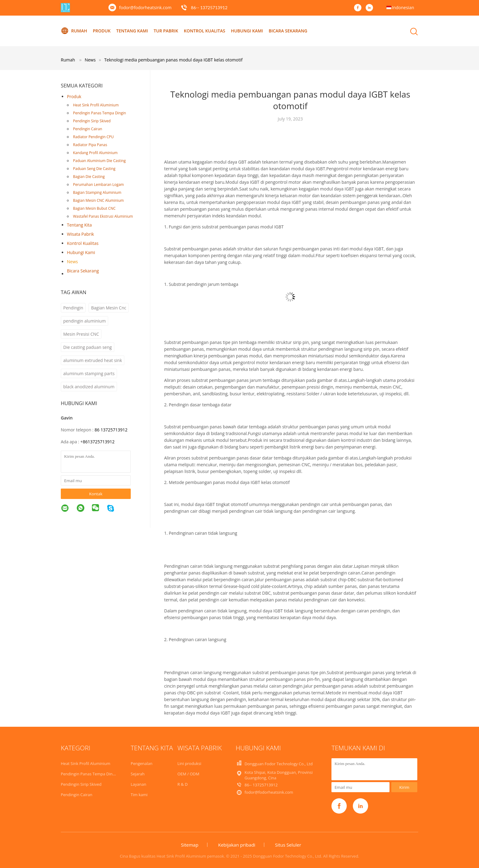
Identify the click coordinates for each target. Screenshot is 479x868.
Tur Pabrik (166, 31)
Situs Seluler (288, 845)
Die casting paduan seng (88, 347)
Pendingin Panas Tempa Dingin (99, 113)
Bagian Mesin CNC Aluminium (98, 200)
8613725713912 (99, 442)
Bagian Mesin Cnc (109, 308)
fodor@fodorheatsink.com (145, 7)
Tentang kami (132, 31)
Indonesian (403, 7)
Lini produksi (189, 763)
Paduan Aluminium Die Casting (99, 161)
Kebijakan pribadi (237, 845)
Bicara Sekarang (288, 31)
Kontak (96, 494)
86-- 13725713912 (209, 7)
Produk (102, 31)
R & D (183, 784)
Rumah (74, 31)
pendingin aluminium (84, 321)
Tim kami (139, 795)
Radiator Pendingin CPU (93, 137)
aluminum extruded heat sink (93, 360)
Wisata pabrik (80, 234)
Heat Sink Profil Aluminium (96, 105)
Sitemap (190, 845)
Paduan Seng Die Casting (94, 169)
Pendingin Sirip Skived (92, 121)
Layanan (139, 784)
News (72, 262)
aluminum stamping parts (89, 373)
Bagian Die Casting (89, 177)
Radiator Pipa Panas (90, 145)
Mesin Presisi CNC (81, 334)
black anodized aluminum (89, 387)
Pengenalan (142, 763)
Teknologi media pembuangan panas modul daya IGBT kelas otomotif (173, 60)
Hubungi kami (247, 31)
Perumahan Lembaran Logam (98, 185)
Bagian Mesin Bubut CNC (94, 208)
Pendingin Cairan (88, 129)
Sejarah (138, 774)
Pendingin (73, 308)
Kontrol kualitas (205, 31)
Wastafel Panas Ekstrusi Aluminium (103, 216)
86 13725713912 (111, 430)
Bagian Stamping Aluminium (97, 192)
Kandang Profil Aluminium (95, 153)
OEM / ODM (188, 774)
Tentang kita (79, 225)
